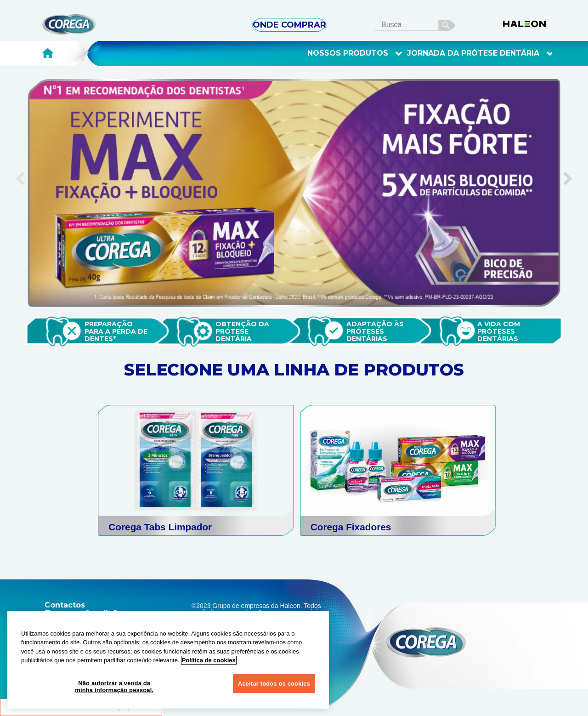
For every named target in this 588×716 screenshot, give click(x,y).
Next (570, 167)
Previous (18, 167)
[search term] (418, 25)
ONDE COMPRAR (289, 25)
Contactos (65, 605)
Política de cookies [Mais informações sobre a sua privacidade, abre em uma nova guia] (209, 660)
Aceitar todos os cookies (274, 684)
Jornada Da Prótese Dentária (480, 53)
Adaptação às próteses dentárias (376, 331)
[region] (168, 660)
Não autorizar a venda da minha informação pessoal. (114, 687)
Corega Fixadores (351, 527)
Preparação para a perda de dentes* (117, 331)
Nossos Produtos (355, 53)
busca (447, 24)
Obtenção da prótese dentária (243, 331)
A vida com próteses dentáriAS (500, 331)
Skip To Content (22, 19)
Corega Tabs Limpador (160, 527)
